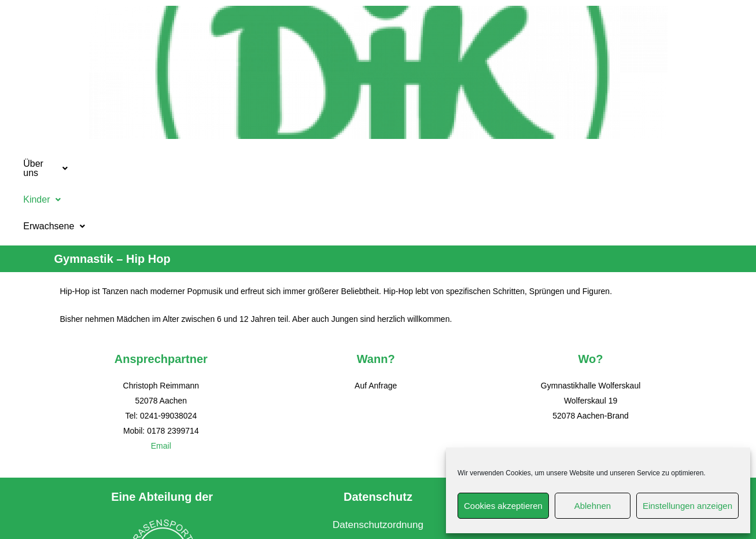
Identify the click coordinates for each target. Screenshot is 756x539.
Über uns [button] (227, 164)
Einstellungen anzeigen (687, 506)
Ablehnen (593, 506)
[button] (227, 164)
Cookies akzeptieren (503, 506)
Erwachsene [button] (390, 164)
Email (161, 383)
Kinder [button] (305, 164)
